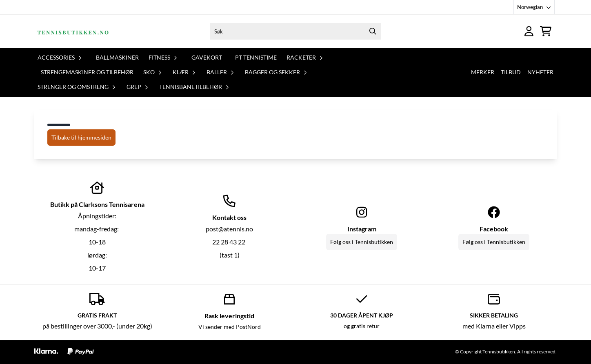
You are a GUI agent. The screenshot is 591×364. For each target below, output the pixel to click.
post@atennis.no (229, 229)
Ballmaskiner (117, 57)
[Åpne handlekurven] (546, 31)
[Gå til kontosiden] (529, 31)
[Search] (373, 31)
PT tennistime (256, 57)
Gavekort (207, 57)
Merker (483, 72)
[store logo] (72, 31)
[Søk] (295, 31)
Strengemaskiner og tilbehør (87, 72)
